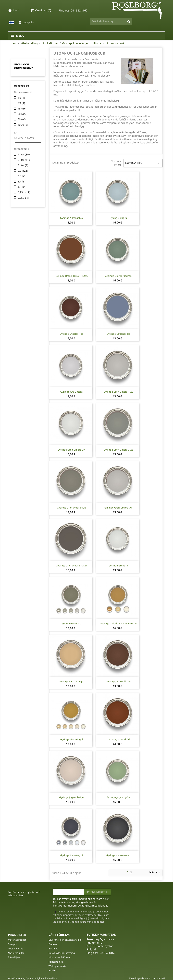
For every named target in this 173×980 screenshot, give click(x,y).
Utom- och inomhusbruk (24, 66)
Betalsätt (53, 948)
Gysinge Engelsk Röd (71, 334)
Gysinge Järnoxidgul (72, 739)
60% (22, 119)
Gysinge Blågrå (118, 218)
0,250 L (24, 198)
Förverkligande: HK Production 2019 (147, 978)
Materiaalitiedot (17, 940)
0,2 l (23, 171)
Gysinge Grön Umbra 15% (118, 392)
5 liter (23, 165)
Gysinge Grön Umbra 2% (72, 450)
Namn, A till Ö (143, 163)
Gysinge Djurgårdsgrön (118, 276)
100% (23, 125)
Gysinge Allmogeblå (71, 218)
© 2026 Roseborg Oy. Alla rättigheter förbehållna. (33, 978)
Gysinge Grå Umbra (71, 392)
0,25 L (24, 192)
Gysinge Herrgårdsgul (72, 681)
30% (22, 114)
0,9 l (22, 176)
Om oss (53, 944)
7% (21, 103)
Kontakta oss (56, 962)
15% (22, 108)
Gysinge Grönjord (71, 623)
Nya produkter (16, 953)
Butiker (53, 970)
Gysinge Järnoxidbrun (118, 681)
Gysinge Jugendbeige (71, 797)
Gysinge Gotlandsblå (118, 334)
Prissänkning (15, 948)
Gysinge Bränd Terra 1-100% (72, 276)
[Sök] (111, 21)
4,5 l (22, 187)
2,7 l (22, 181)
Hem (16, 10)
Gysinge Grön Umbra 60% (72, 508)
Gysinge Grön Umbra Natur (71, 566)
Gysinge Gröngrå (118, 566)
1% (21, 98)
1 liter (24, 154)
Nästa (155, 873)
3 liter (24, 160)
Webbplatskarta (57, 966)
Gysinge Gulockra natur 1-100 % (118, 623)
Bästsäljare (14, 957)
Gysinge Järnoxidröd (118, 739)
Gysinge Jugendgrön (118, 797)
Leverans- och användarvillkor (65, 940)
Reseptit (13, 944)
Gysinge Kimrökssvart (118, 855)
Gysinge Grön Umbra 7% (118, 508)
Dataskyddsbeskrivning (62, 953)
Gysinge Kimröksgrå (72, 855)
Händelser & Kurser (60, 957)
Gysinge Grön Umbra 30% (118, 450)
